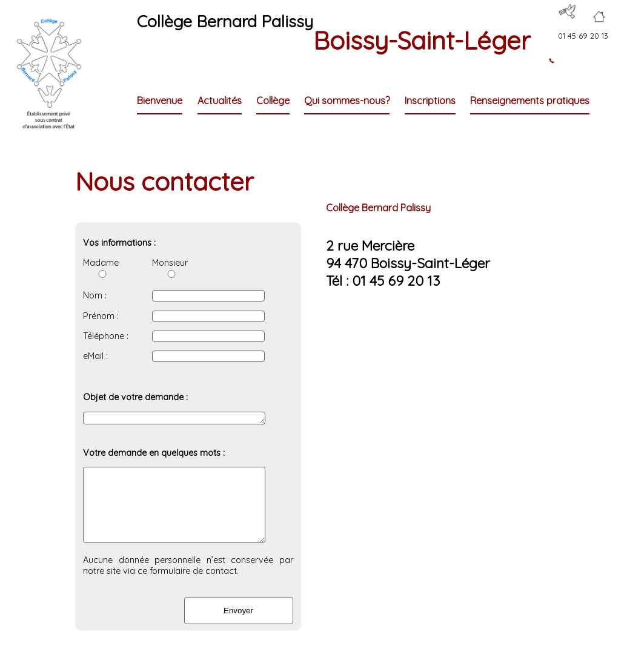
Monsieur (170, 268)
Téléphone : (106, 336)
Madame (101, 268)
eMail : (95, 356)
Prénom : (101, 316)
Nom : (95, 295)
